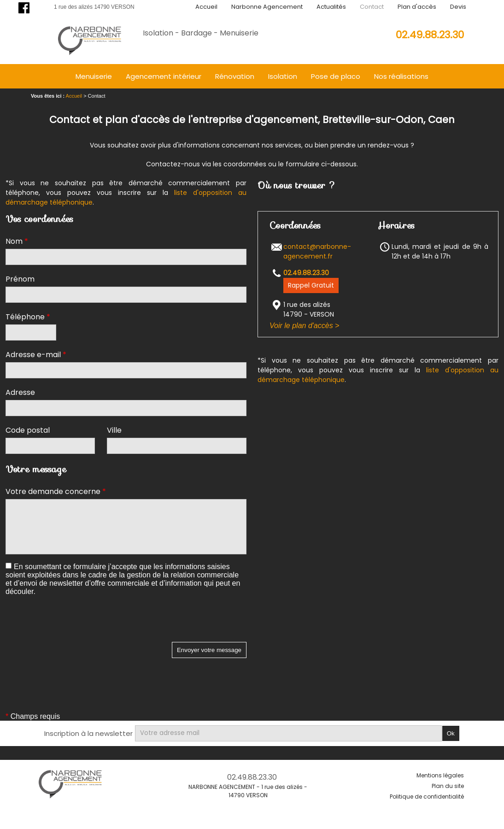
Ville (114, 430)
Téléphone (28, 317)
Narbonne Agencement (267, 7)
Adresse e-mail (36, 355)
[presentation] (76, 624)
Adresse (20, 392)
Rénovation (235, 76)
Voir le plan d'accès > (304, 326)
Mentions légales (440, 775)
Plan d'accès (417, 7)
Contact (372, 7)
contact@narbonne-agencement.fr (317, 251)
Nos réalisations (401, 76)
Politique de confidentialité (427, 797)
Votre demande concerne (56, 491)
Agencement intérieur (164, 76)
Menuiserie (94, 76)
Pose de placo (336, 76)
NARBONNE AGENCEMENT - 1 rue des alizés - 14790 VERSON (248, 791)
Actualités (331, 7)
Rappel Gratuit (311, 285)
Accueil (206, 7)
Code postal (28, 430)
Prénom (20, 279)
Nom (17, 241)
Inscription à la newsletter (88, 733)
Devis (458, 7)
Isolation (283, 76)
